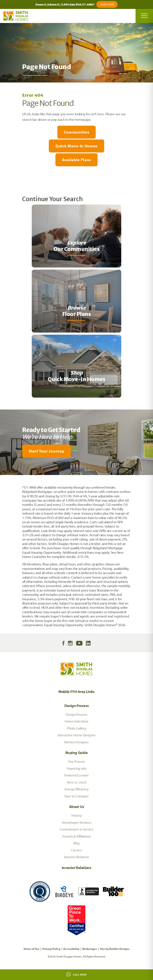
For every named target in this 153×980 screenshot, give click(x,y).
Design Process (77, 706)
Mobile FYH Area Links (76, 692)
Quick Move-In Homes (76, 146)
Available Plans (76, 160)
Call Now (77, 974)
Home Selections (76, 721)
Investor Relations (77, 857)
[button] (76, 451)
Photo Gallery (77, 728)
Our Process (76, 761)
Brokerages (90, 949)
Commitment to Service (76, 829)
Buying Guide (76, 753)
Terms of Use (31, 949)
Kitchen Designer (76, 742)
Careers (76, 850)
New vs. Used (76, 782)
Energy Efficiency (76, 789)
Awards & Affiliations (76, 836)
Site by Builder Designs (115, 949)
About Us (76, 807)
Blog (76, 843)
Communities (76, 132)
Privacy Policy (51, 949)
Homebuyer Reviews (76, 822)
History (76, 815)
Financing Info (76, 768)
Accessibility (71, 949)
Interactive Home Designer (77, 735)
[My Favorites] (2, 478)
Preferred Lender (76, 775)
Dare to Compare (77, 796)
